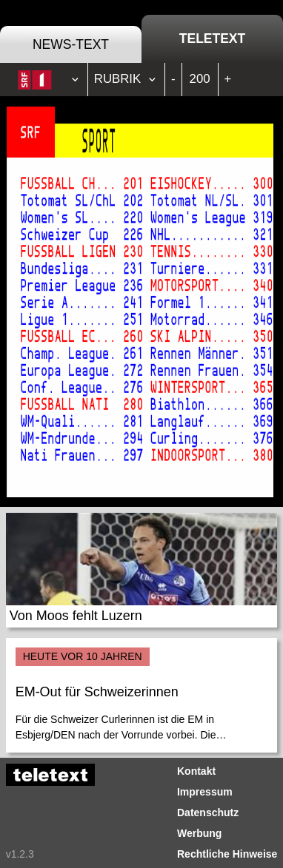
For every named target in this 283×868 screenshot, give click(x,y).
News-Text (71, 44)
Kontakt (196, 771)
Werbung (199, 833)
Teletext (212, 38)
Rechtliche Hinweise (227, 854)
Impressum (205, 792)
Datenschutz (208, 813)
